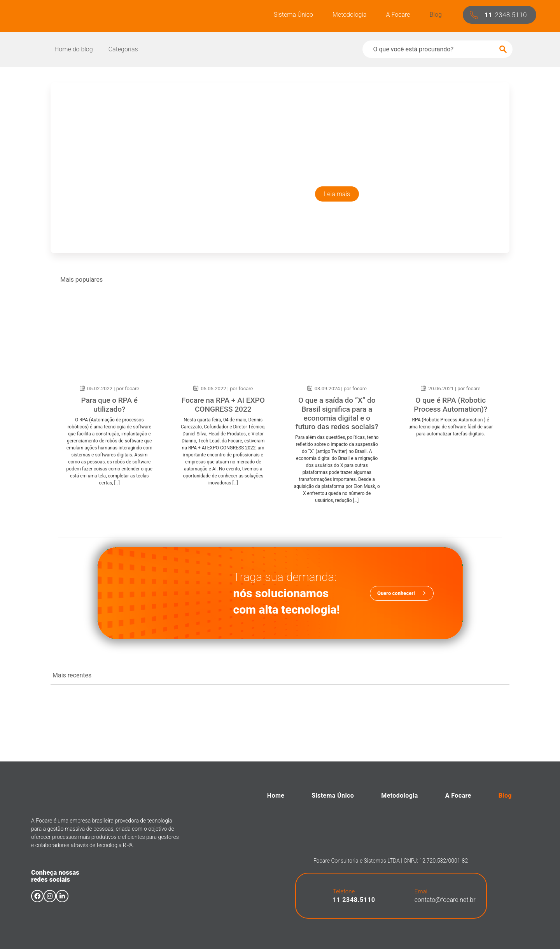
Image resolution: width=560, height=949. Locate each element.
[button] (500, 15)
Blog (436, 15)
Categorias (123, 49)
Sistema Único (293, 15)
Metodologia (350, 15)
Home (276, 796)
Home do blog (74, 49)
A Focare (398, 15)
